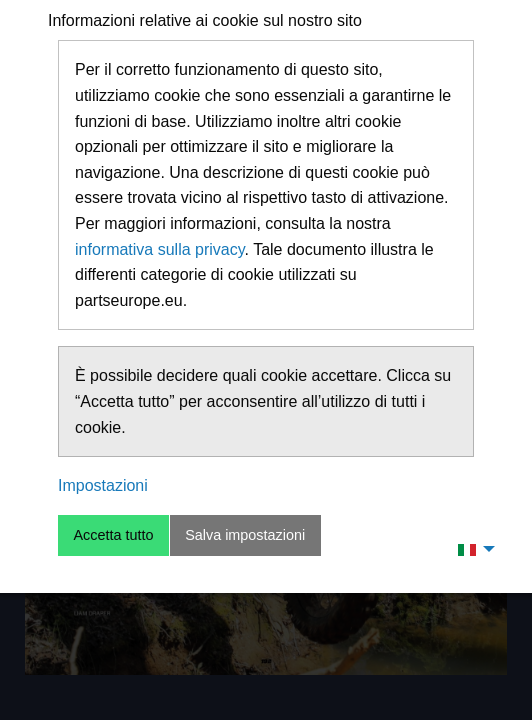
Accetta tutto (113, 535)
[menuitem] (471, 549)
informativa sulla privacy (160, 249)
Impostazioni (103, 485)
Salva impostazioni (245, 535)
